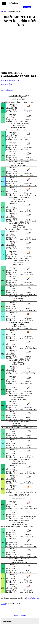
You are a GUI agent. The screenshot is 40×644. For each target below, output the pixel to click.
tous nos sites (8, 621)
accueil (3, 11)
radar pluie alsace (7, 84)
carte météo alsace (7, 90)
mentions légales (20, 615)
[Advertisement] (20, 49)
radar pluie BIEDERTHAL (10, 80)
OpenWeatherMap (32, 598)
